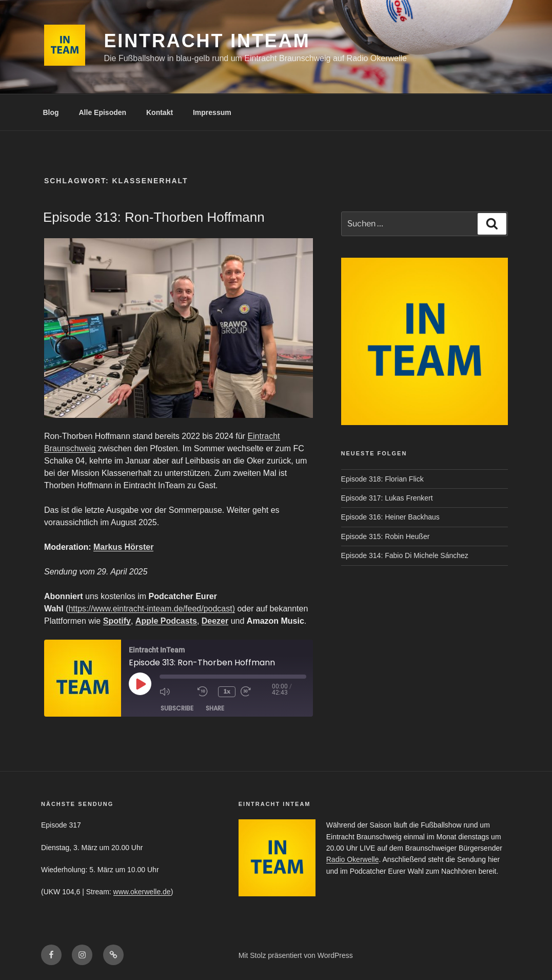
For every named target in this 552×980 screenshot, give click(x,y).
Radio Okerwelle (353, 859)
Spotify (117, 621)
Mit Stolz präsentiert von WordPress (296, 955)
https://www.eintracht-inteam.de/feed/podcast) (152, 609)
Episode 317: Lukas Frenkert (387, 498)
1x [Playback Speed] (228, 691)
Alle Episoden (103, 112)
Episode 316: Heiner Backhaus (390, 517)
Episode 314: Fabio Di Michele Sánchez (405, 555)
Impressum (212, 112)
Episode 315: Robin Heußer (386, 536)
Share (215, 708)
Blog (51, 112)
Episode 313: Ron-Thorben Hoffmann (154, 217)
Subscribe (177, 708)
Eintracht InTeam (207, 41)
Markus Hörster (123, 547)
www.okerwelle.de (142, 892)
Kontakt (160, 112)
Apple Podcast (164, 621)
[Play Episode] (140, 684)
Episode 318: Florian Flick (382, 479)
